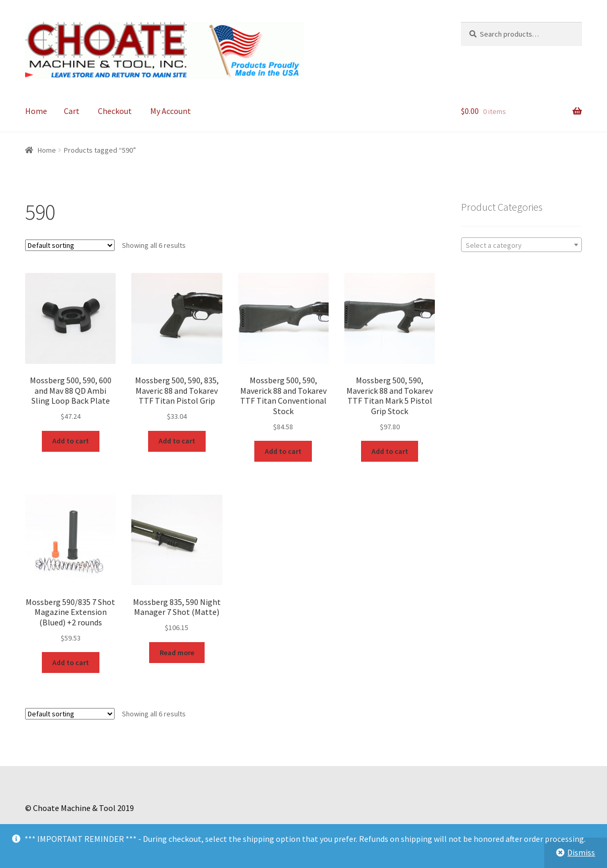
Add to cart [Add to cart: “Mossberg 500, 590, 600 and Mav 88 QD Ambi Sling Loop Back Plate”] (71, 441)
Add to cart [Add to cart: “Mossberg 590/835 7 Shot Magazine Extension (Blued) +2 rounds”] (71, 663)
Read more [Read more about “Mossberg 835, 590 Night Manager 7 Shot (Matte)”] (177, 653)
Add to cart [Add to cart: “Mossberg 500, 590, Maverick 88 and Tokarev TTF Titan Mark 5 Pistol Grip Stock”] (390, 451)
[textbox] (521, 245)
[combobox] (521, 245)
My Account (171, 111)
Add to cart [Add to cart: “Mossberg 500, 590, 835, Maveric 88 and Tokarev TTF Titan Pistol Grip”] (177, 441)
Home (36, 111)
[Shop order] (70, 245)
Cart (72, 111)
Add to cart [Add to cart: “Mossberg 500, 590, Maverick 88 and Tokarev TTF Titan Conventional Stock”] (283, 451)
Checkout (115, 111)
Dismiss (581, 852)
